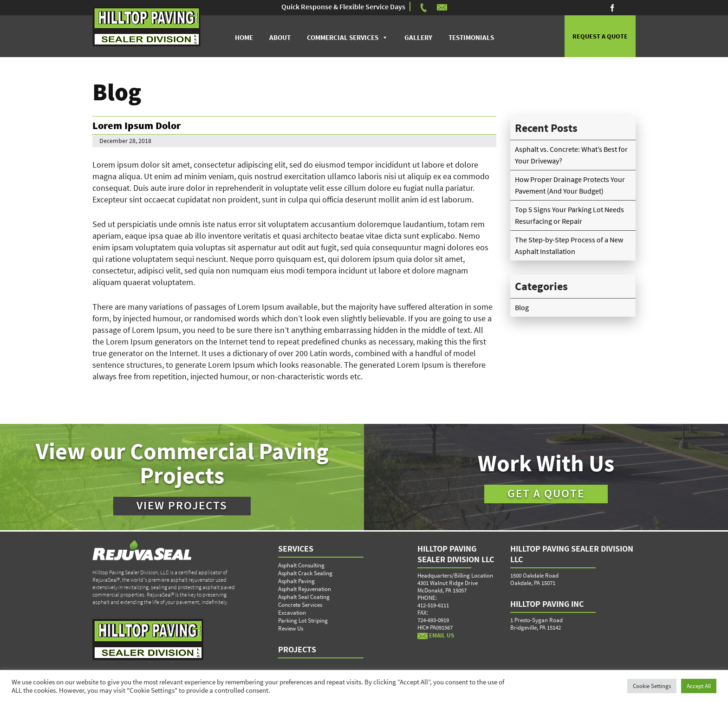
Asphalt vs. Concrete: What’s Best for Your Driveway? (571, 155)
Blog (522, 307)
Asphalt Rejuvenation (305, 589)
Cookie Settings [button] (652, 686)
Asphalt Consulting (301, 565)
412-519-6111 (433, 605)
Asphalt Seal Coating (304, 597)
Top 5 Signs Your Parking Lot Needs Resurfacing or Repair (569, 215)
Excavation (292, 613)
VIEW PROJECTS (182, 505)
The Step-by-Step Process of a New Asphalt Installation (569, 245)
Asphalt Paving (296, 581)
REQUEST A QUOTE (600, 36)
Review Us (291, 628)
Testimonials (471, 37)
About (280, 37)
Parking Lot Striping (303, 621)
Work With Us (546, 463)
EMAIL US (436, 635)
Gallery (418, 37)
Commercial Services (343, 37)
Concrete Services (300, 605)
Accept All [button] (699, 686)
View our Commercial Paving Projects (182, 463)
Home (244, 37)
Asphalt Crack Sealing (305, 573)
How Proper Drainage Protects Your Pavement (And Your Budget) (570, 185)
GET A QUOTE (546, 493)
